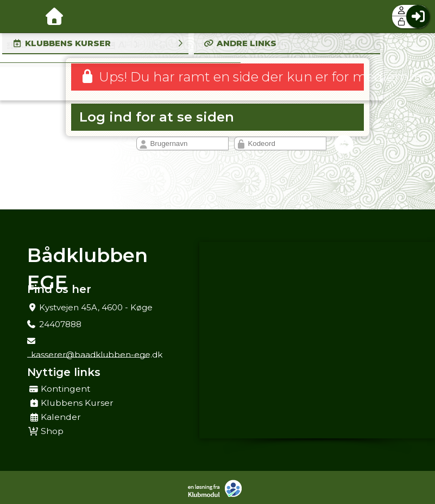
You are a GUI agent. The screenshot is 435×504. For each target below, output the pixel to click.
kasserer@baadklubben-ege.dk (97, 355)
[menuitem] (16, 16)
